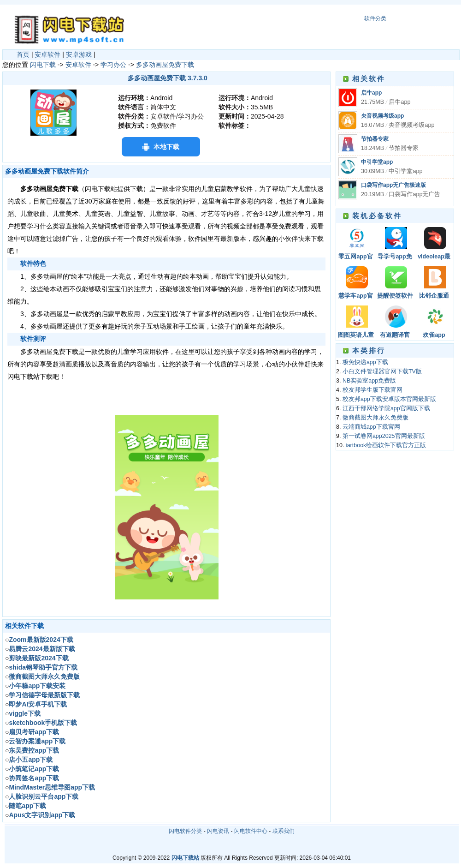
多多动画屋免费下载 (165, 65)
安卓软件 (47, 54)
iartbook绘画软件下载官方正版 (386, 445)
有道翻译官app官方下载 (395, 336)
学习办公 (113, 65)
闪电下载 (43, 65)
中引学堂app (377, 162)
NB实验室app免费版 (369, 381)
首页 (23, 54)
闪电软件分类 (185, 831)
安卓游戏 (79, 54)
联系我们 (284, 831)
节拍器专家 (375, 139)
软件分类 (375, 18)
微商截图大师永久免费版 (375, 418)
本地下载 (166, 147)
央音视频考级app (382, 116)
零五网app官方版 (355, 257)
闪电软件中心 (251, 831)
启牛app (371, 93)
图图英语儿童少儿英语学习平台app (356, 336)
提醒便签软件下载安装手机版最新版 (395, 296)
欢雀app (434, 335)
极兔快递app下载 (365, 362)
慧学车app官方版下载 (355, 296)
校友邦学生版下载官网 (372, 390)
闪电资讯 (218, 831)
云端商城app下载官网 (371, 427)
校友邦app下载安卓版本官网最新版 (389, 399)
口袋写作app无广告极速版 (393, 185)
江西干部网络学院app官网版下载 (386, 408)
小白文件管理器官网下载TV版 (382, 371)
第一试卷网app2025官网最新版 (384, 436)
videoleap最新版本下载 (434, 257)
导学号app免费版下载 (395, 257)
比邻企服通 (434, 296)
